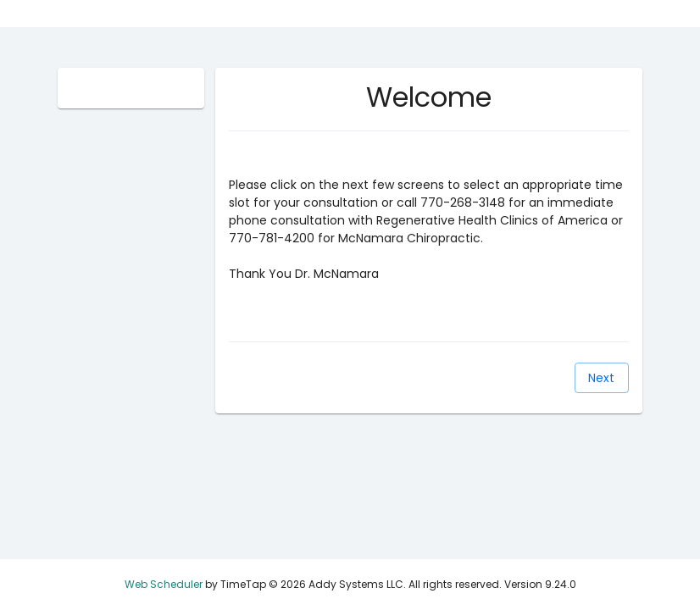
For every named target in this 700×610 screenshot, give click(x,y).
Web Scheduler (164, 584)
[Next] (602, 378)
